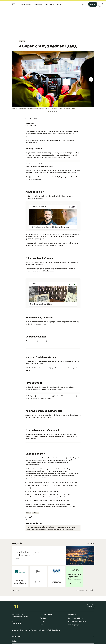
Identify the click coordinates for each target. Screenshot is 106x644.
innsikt (28, 513)
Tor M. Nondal (16, 623)
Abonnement (53, 636)
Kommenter (39, 119)
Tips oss (90, 607)
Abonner (93, 4)
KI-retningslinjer (74, 625)
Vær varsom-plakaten (38, 630)
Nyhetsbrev (72, 615)
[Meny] (100, 4)
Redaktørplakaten (54, 630)
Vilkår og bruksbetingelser (77, 621)
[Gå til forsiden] (13, 4)
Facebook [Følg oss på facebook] (43, 618)
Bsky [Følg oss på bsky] (42, 625)
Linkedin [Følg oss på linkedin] (43, 621)
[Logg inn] (84, 4)
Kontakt (53, 641)
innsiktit (22, 41)
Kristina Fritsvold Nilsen (20, 617)
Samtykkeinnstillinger (75, 618)
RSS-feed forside (46, 615)
